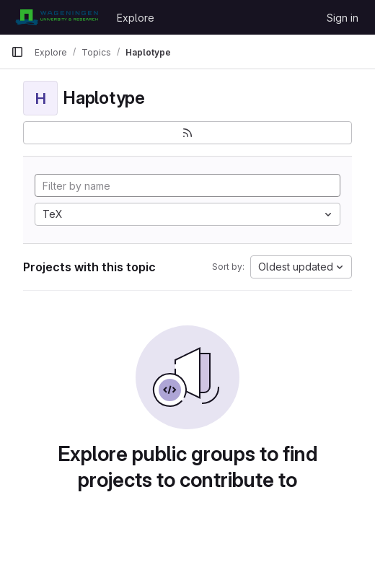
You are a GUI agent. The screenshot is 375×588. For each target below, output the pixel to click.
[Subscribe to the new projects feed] (187, 133)
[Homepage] (57, 17)
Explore (136, 18)
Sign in (343, 18)
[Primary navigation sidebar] (17, 52)
